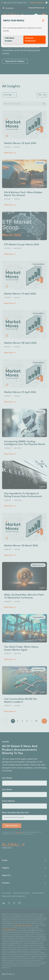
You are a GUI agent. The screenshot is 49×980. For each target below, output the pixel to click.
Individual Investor (9, 40)
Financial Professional (30, 40)
